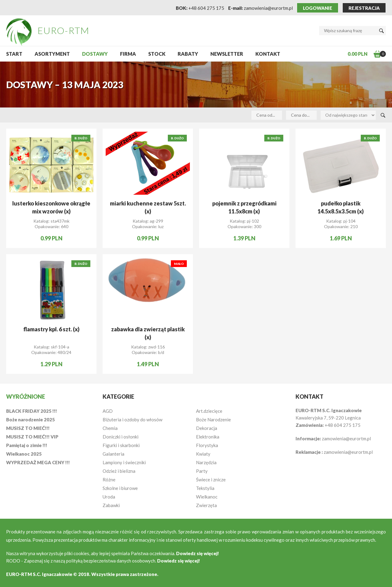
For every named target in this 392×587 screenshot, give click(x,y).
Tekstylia (205, 488)
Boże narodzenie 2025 (30, 420)
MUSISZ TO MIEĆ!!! (28, 428)
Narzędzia (206, 462)
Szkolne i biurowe (120, 488)
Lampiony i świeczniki (124, 462)
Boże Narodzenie (213, 420)
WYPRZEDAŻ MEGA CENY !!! (38, 462)
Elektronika (208, 437)
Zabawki (111, 505)
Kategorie (118, 397)
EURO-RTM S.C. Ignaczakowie (39, 574)
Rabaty (188, 54)
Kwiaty (203, 454)
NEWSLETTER (227, 54)
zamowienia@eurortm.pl (268, 8)
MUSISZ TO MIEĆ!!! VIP (32, 437)
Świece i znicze (211, 480)
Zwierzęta (206, 505)
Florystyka (207, 445)
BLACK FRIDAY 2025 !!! (32, 411)
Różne (109, 480)
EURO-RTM (64, 30)
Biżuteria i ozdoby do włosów (132, 420)
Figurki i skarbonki (121, 445)
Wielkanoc (207, 497)
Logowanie (318, 8)
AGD (108, 411)
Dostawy (95, 54)
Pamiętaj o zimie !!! (27, 445)
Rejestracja (364, 8)
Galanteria (113, 454)
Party (202, 471)
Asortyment (52, 54)
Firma (128, 54)
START (14, 54)
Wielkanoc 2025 (24, 454)
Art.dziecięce (209, 411)
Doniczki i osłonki (121, 437)
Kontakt (268, 54)
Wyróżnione (26, 397)
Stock (157, 54)
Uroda (109, 497)
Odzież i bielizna (119, 471)
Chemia (110, 428)
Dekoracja (207, 428)
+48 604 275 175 (206, 8)
